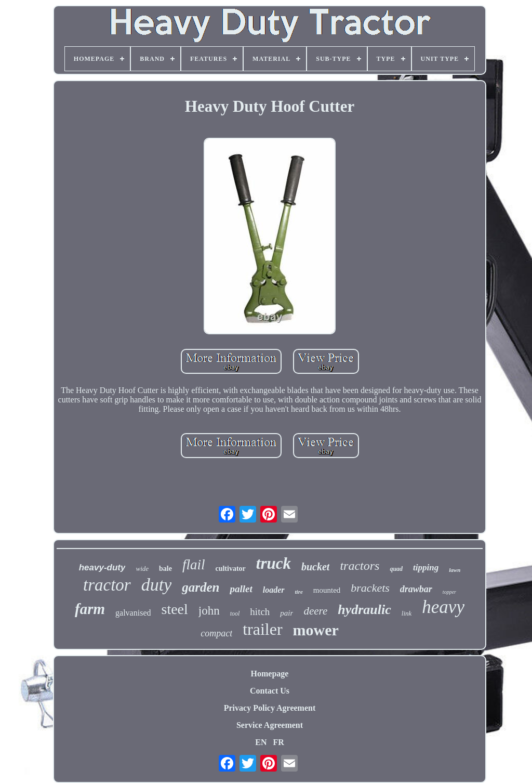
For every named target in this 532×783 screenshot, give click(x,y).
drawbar (416, 589)
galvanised (133, 613)
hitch (260, 612)
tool (235, 614)
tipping (426, 567)
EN (261, 742)
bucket (315, 567)
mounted (327, 590)
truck (274, 563)
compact (216, 633)
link (407, 613)
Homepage (270, 674)
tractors (360, 566)
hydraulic (364, 610)
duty (157, 585)
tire (299, 592)
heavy (443, 607)
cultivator (230, 569)
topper (449, 592)
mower (316, 630)
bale (165, 569)
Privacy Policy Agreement (270, 708)
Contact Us (270, 691)
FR (278, 742)
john (209, 611)
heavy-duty (102, 567)
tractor (107, 585)
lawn (455, 570)
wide (142, 569)
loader (274, 590)
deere (315, 611)
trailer (262, 629)
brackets (370, 588)
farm (90, 609)
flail (194, 565)
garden (201, 587)
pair (287, 613)
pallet (241, 589)
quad (396, 569)
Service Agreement (270, 725)
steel (174, 609)
